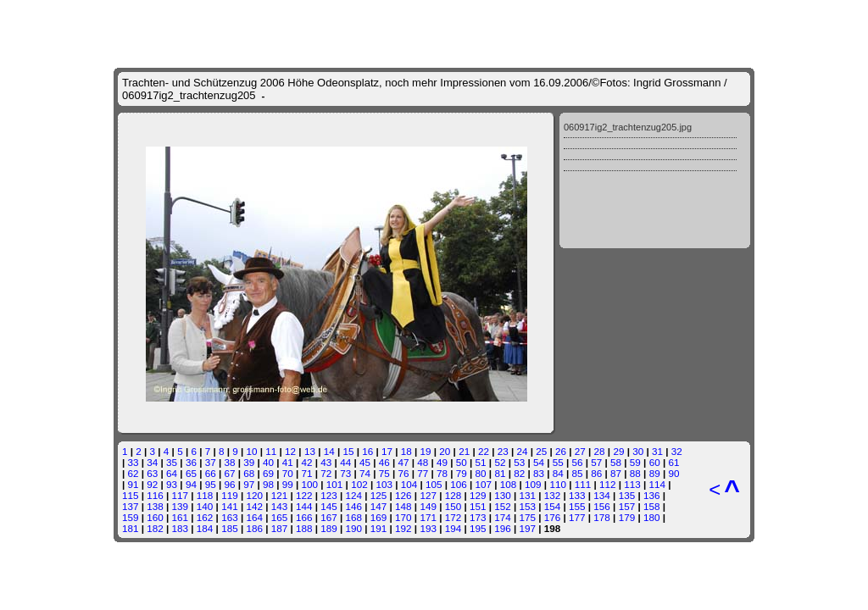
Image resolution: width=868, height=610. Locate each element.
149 (428, 506)
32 (677, 451)
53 (519, 462)
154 (553, 506)
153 (528, 506)
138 (155, 506)
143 (280, 506)
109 (533, 484)
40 (268, 462)
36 (191, 462)
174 (503, 517)
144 (304, 506)
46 (384, 462)
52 (500, 462)
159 (131, 517)
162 (205, 517)
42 (307, 462)
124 (354, 495)
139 (181, 506)
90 (673, 473)
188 (304, 528)
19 (426, 451)
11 (271, 451)
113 (632, 484)
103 (384, 484)
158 (652, 506)
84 (558, 473)
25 (541, 451)
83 (539, 473)
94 (191, 484)
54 (539, 462)
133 (577, 495)
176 (553, 517)
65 (191, 473)
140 (205, 506)
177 (577, 517)
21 (464, 451)
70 (288, 473)
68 (249, 473)
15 (348, 451)
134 (602, 495)
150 (453, 506)
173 (478, 517)
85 (578, 473)
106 (459, 484)
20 (445, 451)
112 (608, 484)
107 (484, 484)
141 (230, 506)
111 (583, 484)
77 (423, 473)
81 (500, 473)
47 (403, 462)
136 (652, 495)
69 (268, 473)
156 (602, 506)
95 (211, 484)
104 (409, 484)
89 (655, 473)
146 (354, 506)
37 (211, 462)
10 (252, 451)
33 (134, 462)
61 (673, 462)
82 (519, 473)
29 (618, 451)
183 (181, 528)
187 (280, 528)
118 (205, 495)
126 (403, 495)
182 (155, 528)
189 (329, 528)
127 (428, 495)
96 (229, 484)
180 (652, 517)
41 (288, 462)
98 (268, 484)
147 (379, 506)
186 (254, 528)
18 (406, 451)
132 (553, 495)
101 (335, 484)
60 (655, 462)
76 (403, 473)
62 (134, 473)
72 (326, 473)
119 (230, 495)
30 (638, 451)
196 (503, 528)
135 (627, 495)
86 (596, 473)
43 (326, 462)
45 (365, 462)
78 (442, 473)
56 (578, 462)
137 (131, 506)
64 (172, 473)
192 (403, 528)
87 (616, 473)
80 (481, 473)
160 (155, 517)
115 (131, 495)
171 (428, 517)
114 (658, 484)
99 (288, 484)
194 (453, 528)
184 (205, 528)
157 (627, 506)
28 (600, 451)
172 (453, 517)
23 (503, 451)
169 (379, 517)
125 (379, 495)
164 (254, 517)
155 (577, 506)
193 (428, 528)
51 (481, 462)
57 (596, 462)
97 (249, 484)
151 (478, 506)
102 (359, 484)
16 (367, 451)
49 (442, 462)
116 (155, 495)
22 (484, 451)
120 (254, 495)
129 (478, 495)
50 (462, 462)
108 (509, 484)
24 (522, 451)
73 (345, 473)
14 (329, 451)
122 (304, 495)
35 (172, 462)
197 (528, 528)
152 (503, 506)
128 (453, 495)
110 (558, 484)
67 (229, 473)
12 (290, 451)
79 (462, 473)
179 (627, 517)
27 (580, 451)
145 (329, 506)
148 (403, 506)
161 (181, 517)
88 (635, 473)
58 (616, 462)
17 (387, 451)
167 (329, 517)
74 (365, 473)
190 (354, 528)
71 (307, 473)
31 (657, 451)
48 (423, 462)
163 (230, 517)
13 (310, 451)
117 (181, 495)
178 (602, 517)
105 (434, 484)
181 (131, 528)
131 (528, 495)
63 (152, 473)
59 (635, 462)
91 (134, 484)
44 (345, 462)
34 (152, 462)
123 (329, 495)
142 (254, 506)
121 (280, 495)
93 (172, 484)
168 (354, 517)
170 (403, 517)
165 (280, 517)
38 (229, 462)
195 (478, 528)
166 (304, 517)
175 (528, 517)
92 (152, 484)
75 (384, 473)
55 (558, 462)
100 (310, 484)
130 (503, 495)
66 (211, 473)
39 (249, 462)
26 (561, 451)
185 (230, 528)
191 (379, 528)
